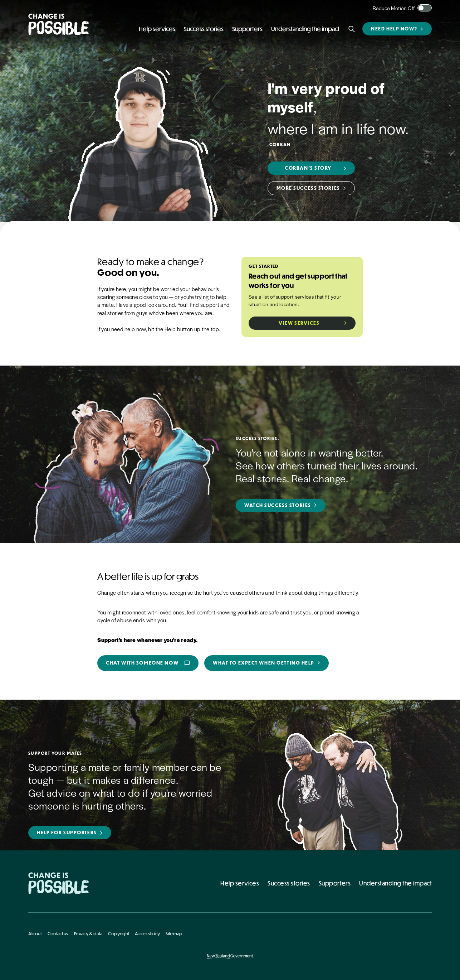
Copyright (119, 933)
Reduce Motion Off (394, 8)
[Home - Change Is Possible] (59, 883)
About (35, 933)
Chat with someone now (148, 663)
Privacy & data (88, 933)
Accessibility (147, 933)
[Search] (352, 29)
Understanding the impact (395, 883)
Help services (240, 883)
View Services (299, 323)
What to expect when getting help (264, 663)
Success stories (289, 883)
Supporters (335, 883)
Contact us (58, 933)
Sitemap (174, 933)
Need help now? (394, 29)
